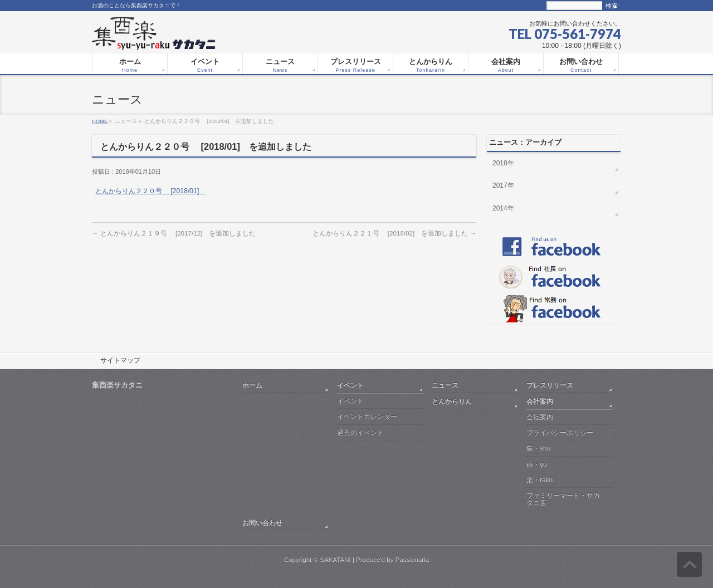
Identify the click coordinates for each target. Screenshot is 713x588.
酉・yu (537, 464)
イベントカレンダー (367, 416)
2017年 (503, 185)
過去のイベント (360, 433)
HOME (100, 121)
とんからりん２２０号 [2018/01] (150, 191)
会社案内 (540, 401)
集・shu (538, 448)
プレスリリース (550, 385)
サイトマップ (120, 361)
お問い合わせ (262, 523)
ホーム (252, 385)
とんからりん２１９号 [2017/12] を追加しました (174, 233)
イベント (350, 385)
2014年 (503, 208)
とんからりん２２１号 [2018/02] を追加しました (394, 233)
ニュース (445, 385)
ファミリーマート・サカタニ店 (563, 499)
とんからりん (452, 401)
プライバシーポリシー (560, 433)
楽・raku (539, 480)
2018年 (503, 163)
